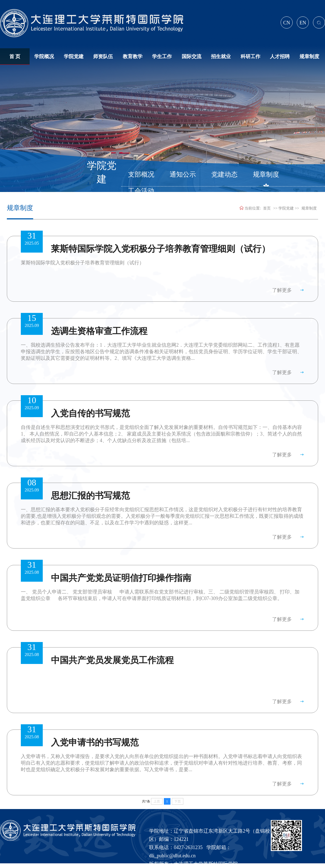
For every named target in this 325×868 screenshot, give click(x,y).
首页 (267, 208)
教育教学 (133, 56)
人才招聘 (280, 56)
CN (286, 23)
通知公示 (183, 174)
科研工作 (250, 56)
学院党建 (74, 56)
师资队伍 (103, 56)
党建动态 (224, 174)
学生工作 (162, 56)
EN (303, 23)
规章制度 (309, 56)
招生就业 (221, 56)
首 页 (15, 56)
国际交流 (192, 56)
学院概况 (44, 56)
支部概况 (141, 174)
